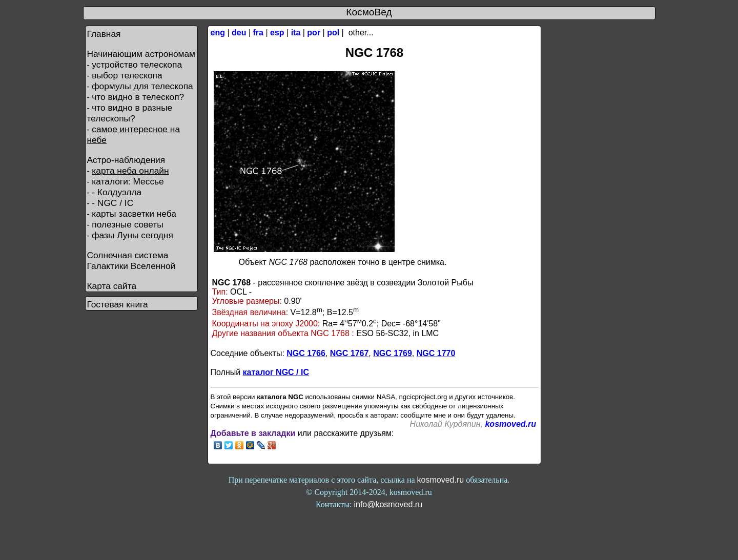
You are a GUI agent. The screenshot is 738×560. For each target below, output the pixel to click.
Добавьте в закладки (253, 433)
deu (239, 33)
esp (277, 33)
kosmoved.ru (510, 424)
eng (218, 33)
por (314, 33)
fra (258, 33)
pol (333, 33)
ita (296, 33)
